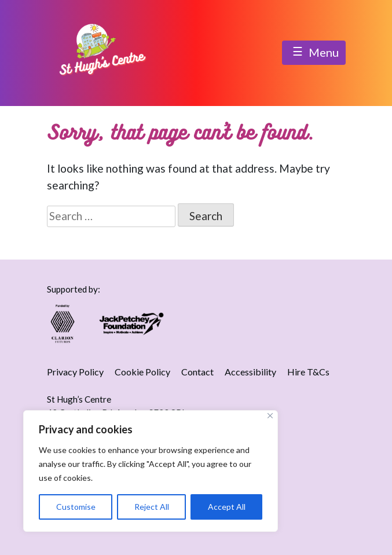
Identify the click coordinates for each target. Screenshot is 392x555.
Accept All (227, 507)
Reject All (152, 507)
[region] (151, 471)
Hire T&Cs (308, 372)
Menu (314, 53)
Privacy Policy (75, 372)
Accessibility (250, 372)
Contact (197, 372)
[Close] (270, 416)
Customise (76, 507)
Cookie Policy (142, 372)
